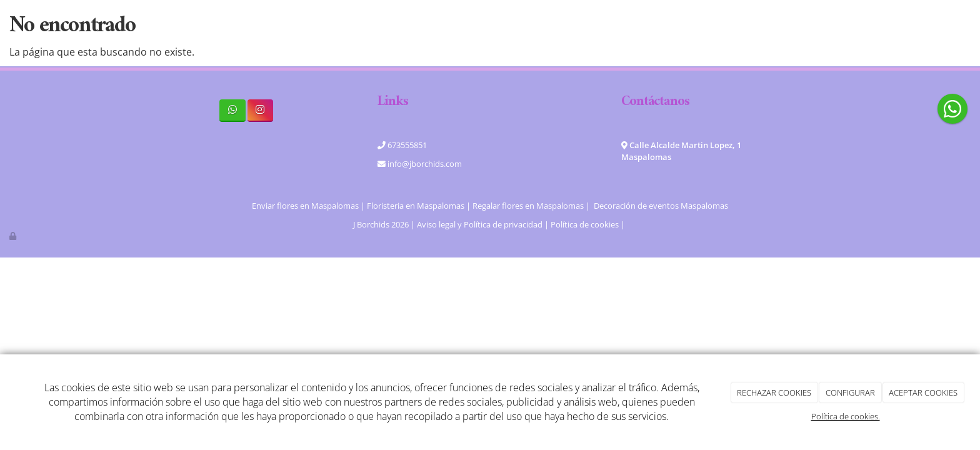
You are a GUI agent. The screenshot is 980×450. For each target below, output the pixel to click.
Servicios (461, 25)
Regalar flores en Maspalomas (528, 206)
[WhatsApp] (232, 110)
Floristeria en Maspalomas (416, 206)
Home (303, 25)
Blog (608, 25)
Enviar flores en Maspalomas (305, 206)
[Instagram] (260, 110)
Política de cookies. (846, 416)
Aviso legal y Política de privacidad (480, 224)
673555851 (406, 145)
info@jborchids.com (424, 164)
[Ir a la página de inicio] (121, 25)
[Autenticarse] (14, 236)
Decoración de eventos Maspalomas (661, 206)
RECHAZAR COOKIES (774, 392)
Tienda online (541, 25)
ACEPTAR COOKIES (923, 392)
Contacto (662, 25)
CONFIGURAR (850, 392)
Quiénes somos (377, 25)
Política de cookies (585, 224)
